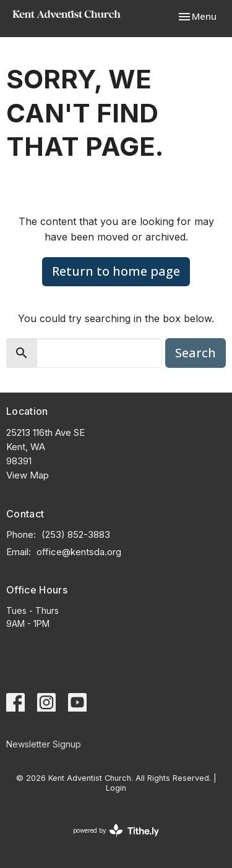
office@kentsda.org (79, 552)
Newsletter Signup (44, 744)
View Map (28, 475)
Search (195, 353)
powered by (116, 831)
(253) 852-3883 (76, 534)
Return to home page (116, 271)
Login (116, 788)
